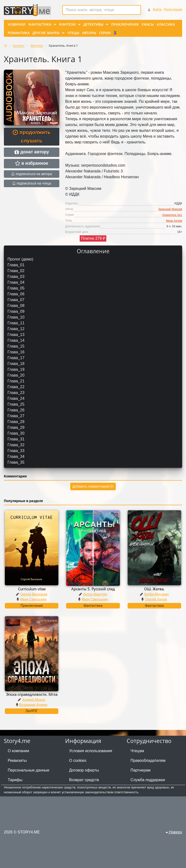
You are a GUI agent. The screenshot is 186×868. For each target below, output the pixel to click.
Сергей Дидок (156, 599)
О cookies (78, 760)
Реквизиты (17, 760)
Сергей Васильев (34, 594)
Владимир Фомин (33, 705)
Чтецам (137, 751)
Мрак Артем (174, 221)
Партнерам (141, 770)
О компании (18, 751)
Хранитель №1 (172, 215)
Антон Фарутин (95, 594)
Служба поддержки (148, 780)
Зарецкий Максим (170, 209)
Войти (157, 9)
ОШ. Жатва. (154, 589)
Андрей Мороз (34, 700)
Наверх (174, 832)
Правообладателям (148, 760)
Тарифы (15, 780)
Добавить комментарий (93, 486)
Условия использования (91, 751)
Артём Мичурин (156, 594)
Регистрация (173, 9)
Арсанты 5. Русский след (93, 589)
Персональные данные (29, 770)
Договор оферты (84, 770)
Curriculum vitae (32, 589)
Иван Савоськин (33, 599)
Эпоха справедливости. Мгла (32, 694)
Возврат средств (84, 780)
